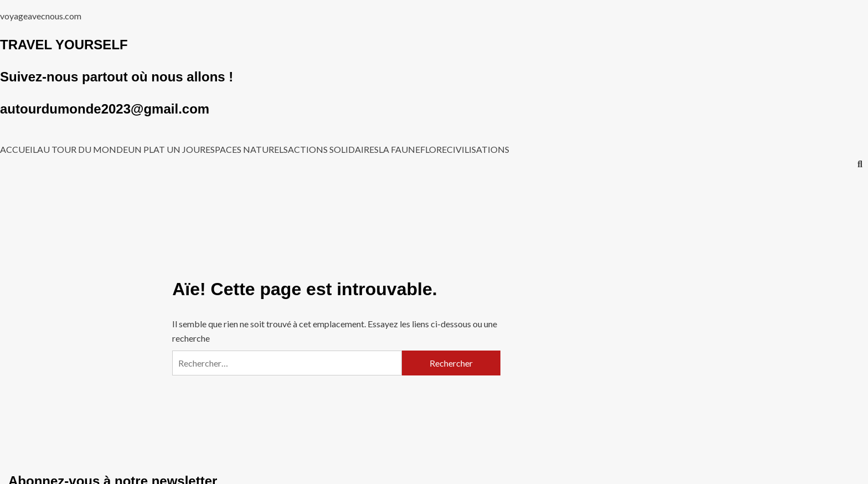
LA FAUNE (399, 150)
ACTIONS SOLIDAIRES (333, 150)
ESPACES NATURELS (247, 150)
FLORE (433, 150)
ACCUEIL (19, 150)
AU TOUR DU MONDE (82, 150)
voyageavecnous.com (41, 16)
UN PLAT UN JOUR (167, 150)
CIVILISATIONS (478, 150)
